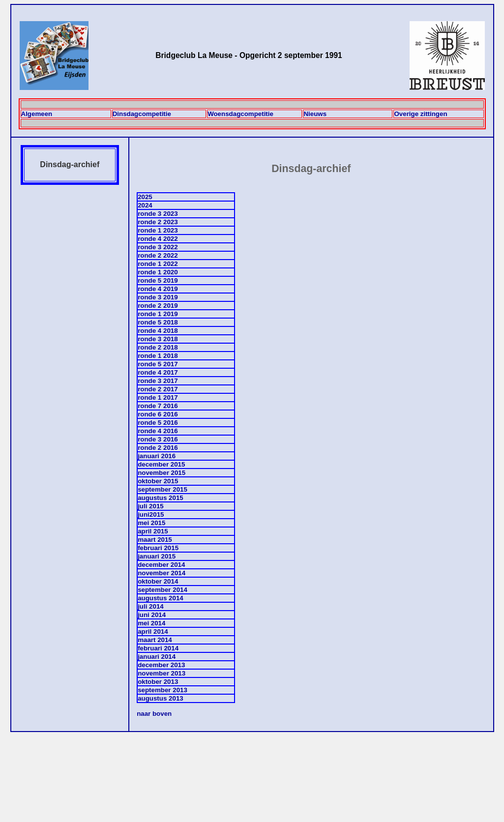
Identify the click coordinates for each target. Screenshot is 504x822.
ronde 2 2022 (158, 255)
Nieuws (315, 114)
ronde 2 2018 (158, 347)
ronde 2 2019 (158, 306)
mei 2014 (151, 623)
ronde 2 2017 (158, 389)
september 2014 (163, 590)
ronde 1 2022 (158, 264)
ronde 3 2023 (158, 214)
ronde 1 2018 (158, 356)
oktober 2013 (158, 682)
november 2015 (162, 473)
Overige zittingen (420, 114)
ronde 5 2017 (158, 364)
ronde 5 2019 (158, 280)
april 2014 (153, 631)
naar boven (154, 714)
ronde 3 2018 (158, 339)
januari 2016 (157, 456)
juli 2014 (151, 606)
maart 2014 (155, 640)
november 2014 (162, 573)
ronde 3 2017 (158, 381)
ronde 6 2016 (158, 414)
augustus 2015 (161, 498)
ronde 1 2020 (158, 272)
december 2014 (161, 565)
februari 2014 (158, 648)
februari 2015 (158, 548)
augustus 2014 (161, 598)
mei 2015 (151, 523)
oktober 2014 (158, 581)
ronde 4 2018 (158, 331)
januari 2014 (157, 657)
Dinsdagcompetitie (142, 114)
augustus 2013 (161, 698)
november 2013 (162, 673)
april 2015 (153, 531)
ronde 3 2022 (158, 247)
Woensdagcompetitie (240, 114)
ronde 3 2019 (158, 297)
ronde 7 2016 (158, 406)
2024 (145, 205)
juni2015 (151, 514)
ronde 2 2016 (158, 448)
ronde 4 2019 (158, 289)
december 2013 (161, 665)
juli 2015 (151, 506)
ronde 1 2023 (158, 230)
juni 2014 (152, 615)
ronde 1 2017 (158, 397)
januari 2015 (157, 556)
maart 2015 (155, 540)
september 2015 (163, 489)
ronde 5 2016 (158, 423)
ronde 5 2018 (158, 322)
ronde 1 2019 (158, 314)
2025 (145, 197)
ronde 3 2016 (158, 439)
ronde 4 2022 (158, 239)
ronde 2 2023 (158, 222)
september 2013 (163, 690)
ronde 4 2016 (158, 431)
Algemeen (37, 114)
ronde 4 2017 (158, 372)
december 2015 (161, 464)
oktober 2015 (158, 481)
